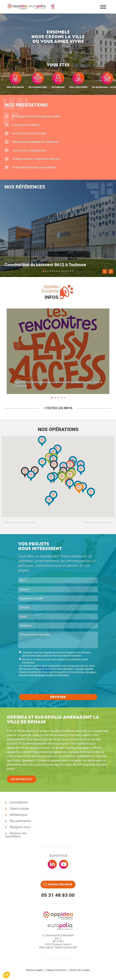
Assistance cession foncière (29, 133)
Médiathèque (19, 815)
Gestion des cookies (80, 970)
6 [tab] (55, 271)
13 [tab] (70, 271)
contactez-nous (58, 884)
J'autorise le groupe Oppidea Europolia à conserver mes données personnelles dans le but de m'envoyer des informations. (55, 654)
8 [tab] (59, 271)
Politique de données (56, 970)
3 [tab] (48, 271)
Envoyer (58, 697)
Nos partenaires (20, 821)
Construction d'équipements (29, 150)
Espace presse (19, 809)
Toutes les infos (58, 408)
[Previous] (105, 271)
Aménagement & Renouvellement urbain (36, 116)
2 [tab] (46, 271)
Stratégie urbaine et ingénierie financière (36, 159)
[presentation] (42, 686)
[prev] (2, 80)
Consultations (19, 803)
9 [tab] (61, 271)
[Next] (111, 271)
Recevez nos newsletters (16, 835)
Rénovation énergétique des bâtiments (35, 142)
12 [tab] (68, 271)
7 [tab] (57, 271)
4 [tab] (50, 271)
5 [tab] (52, 271)
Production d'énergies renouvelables (34, 167)
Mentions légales (35, 970)
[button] (81, 470)
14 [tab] (73, 271)
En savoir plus (22, 779)
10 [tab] (64, 271)
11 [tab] (66, 271)
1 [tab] (43, 271)
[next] (114, 80)
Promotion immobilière (26, 125)
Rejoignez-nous (20, 827)
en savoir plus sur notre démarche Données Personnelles (57, 674)
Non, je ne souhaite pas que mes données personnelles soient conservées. (53, 661)
